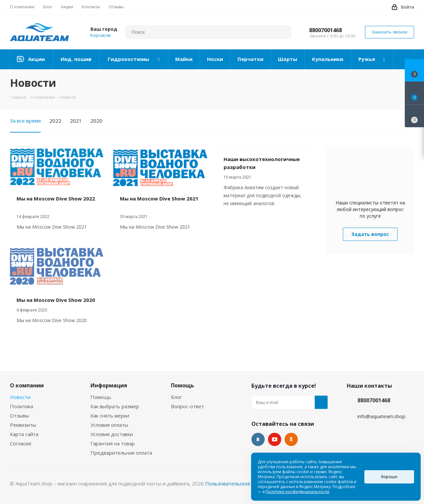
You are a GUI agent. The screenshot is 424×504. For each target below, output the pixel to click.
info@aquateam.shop (381, 416)
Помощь (101, 397)
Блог (176, 397)
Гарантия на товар (113, 443)
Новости (20, 397)
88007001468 (325, 30)
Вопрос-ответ (187, 406)
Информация (109, 385)
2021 (76, 121)
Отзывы (20, 416)
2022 (55, 121)
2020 (96, 121)
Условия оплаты (109, 425)
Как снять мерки (110, 416)
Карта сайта (24, 434)
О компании (27, 385)
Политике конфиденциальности (297, 492)
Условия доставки (112, 434)
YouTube (275, 439)
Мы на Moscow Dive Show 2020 (56, 300)
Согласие (21, 443)
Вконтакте (258, 439)
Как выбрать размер (115, 406)
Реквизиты (23, 425)
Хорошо (389, 477)
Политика (22, 406)
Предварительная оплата (121, 453)
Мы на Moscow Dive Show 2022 (56, 198)
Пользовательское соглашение (243, 483)
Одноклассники (291, 439)
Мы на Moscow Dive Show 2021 (159, 198)
